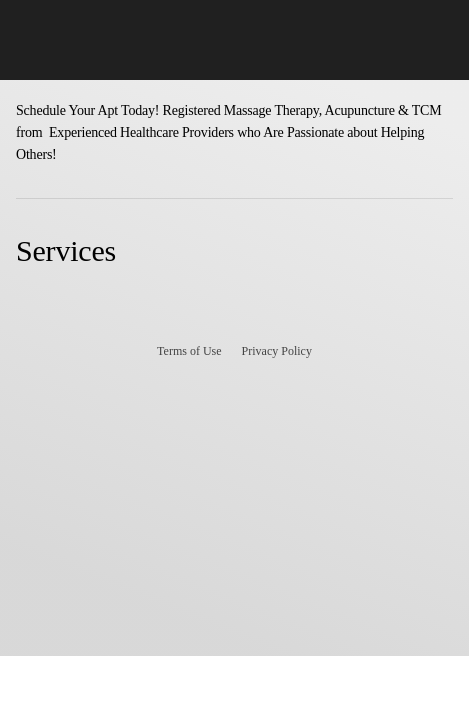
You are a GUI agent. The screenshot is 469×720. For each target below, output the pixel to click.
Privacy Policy (277, 351)
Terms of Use (189, 351)
